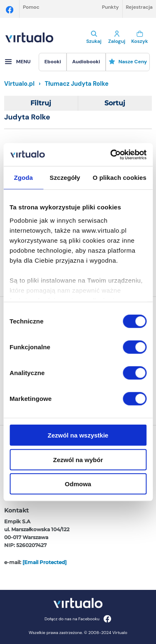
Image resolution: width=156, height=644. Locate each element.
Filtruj (41, 103)
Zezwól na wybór (78, 459)
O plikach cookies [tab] (120, 178)
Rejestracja (139, 7)
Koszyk (140, 37)
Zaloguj (117, 37)
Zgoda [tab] (23, 178)
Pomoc (31, 7)
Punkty (110, 7)
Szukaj (94, 37)
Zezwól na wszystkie (78, 435)
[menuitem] (53, 62)
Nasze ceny (128, 62)
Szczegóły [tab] (65, 178)
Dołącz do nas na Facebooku (78, 619)
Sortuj (115, 103)
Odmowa (78, 484)
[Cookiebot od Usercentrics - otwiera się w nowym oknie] (111, 154)
